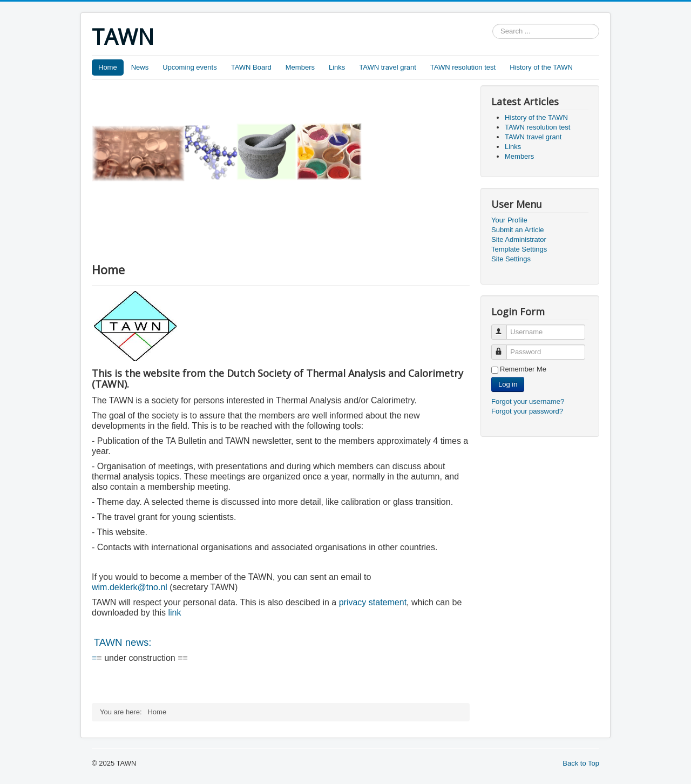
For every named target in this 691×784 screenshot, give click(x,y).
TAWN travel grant (387, 67)
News (140, 67)
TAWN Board (251, 67)
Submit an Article (518, 230)
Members (300, 67)
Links (337, 67)
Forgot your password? (527, 411)
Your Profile (509, 220)
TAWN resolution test (463, 67)
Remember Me (523, 369)
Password (504, 347)
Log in (508, 384)
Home (108, 67)
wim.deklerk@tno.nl (130, 587)
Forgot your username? (528, 401)
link (173, 613)
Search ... (493, 24)
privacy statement (373, 602)
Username (504, 327)
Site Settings (511, 259)
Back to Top (581, 763)
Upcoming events (189, 67)
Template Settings (519, 249)
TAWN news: (123, 642)
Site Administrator (519, 239)
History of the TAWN (541, 67)
